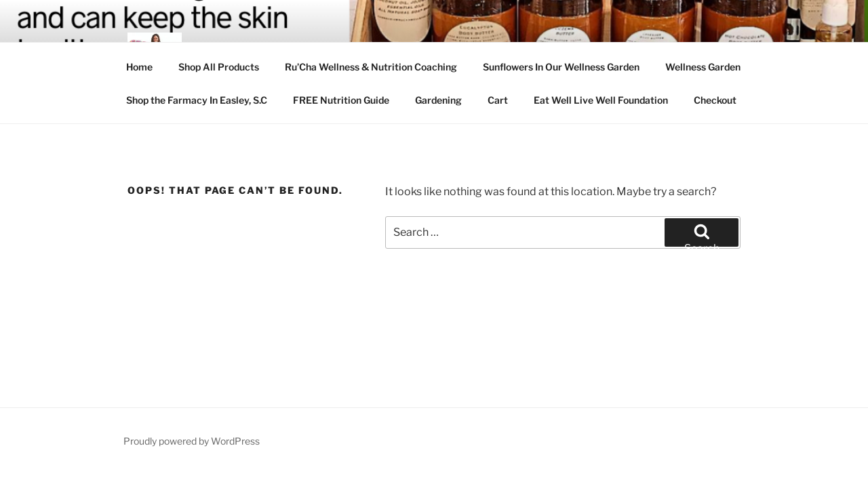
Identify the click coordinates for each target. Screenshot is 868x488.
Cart (498, 100)
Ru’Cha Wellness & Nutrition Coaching (371, 67)
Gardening (438, 100)
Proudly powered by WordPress (192, 441)
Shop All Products (219, 67)
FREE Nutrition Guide (341, 100)
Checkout (715, 100)
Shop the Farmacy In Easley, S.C (197, 100)
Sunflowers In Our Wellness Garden (561, 67)
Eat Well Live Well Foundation (601, 100)
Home (139, 67)
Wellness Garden (703, 67)
